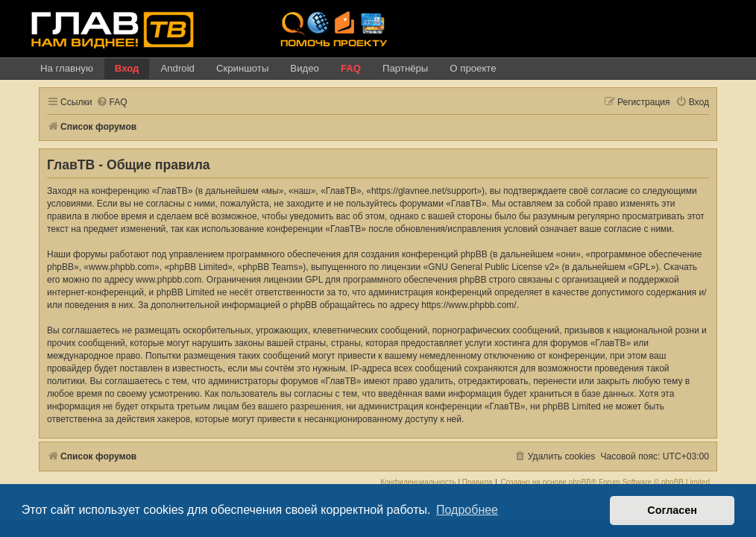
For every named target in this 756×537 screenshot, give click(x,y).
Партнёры (405, 68)
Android (177, 68)
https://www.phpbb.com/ (469, 305)
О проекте (473, 68)
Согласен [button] (672, 510)
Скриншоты (242, 68)
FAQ (351, 68)
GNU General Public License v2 (491, 267)
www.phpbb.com (168, 280)
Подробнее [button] (467, 510)
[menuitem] (112, 103)
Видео (305, 68)
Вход (127, 68)
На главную (67, 68)
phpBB (580, 483)
